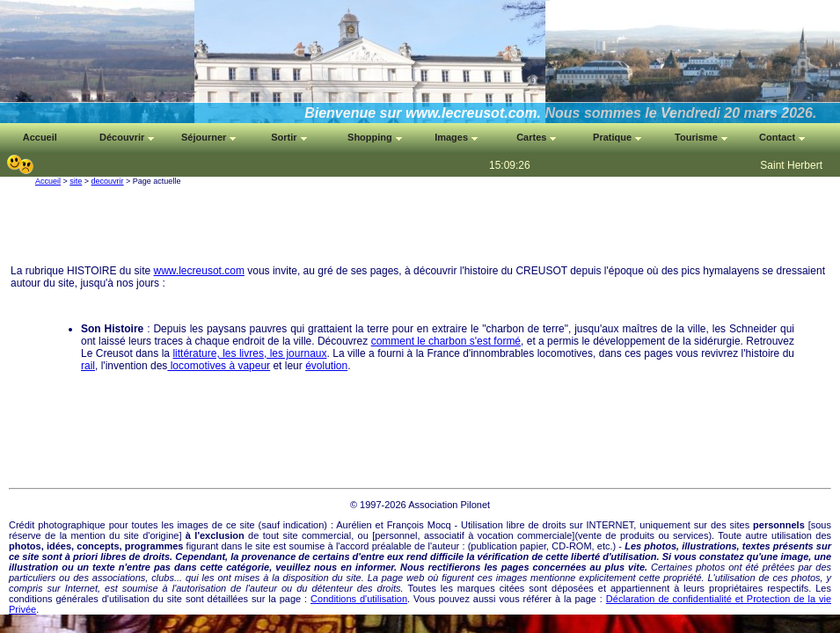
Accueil (48, 181)
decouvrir (108, 181)
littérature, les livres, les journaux (249, 353)
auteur (446, 546)
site (76, 181)
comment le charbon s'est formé (446, 341)
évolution (326, 366)
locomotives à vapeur (219, 366)
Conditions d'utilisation (359, 599)
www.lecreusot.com (199, 271)
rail (88, 366)
